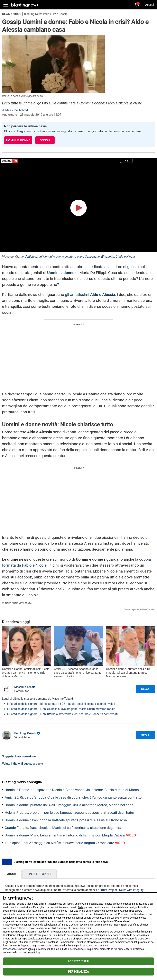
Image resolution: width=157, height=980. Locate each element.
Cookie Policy (33, 953)
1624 (81, 907)
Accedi (150, 5)
